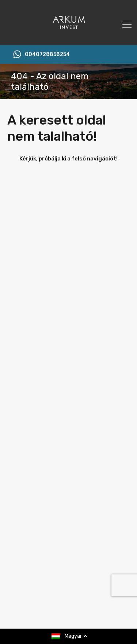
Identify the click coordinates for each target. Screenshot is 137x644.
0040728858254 (47, 55)
